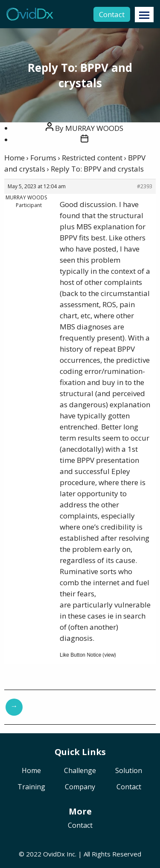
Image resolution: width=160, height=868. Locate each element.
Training (31, 787)
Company (80, 787)
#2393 (145, 186)
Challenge (80, 771)
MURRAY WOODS (94, 128)
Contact (112, 14)
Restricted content (92, 158)
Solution (129, 771)
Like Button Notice (80, 655)
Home (15, 158)
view (109, 655)
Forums (43, 158)
